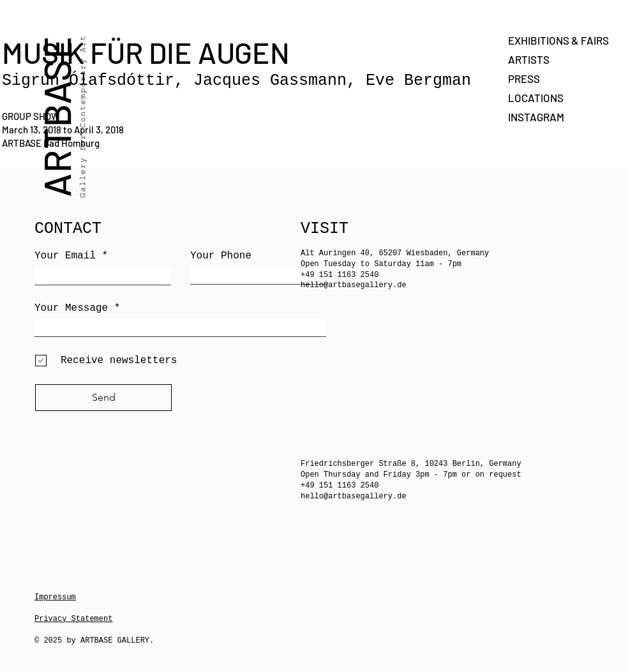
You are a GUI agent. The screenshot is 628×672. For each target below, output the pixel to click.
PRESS (524, 78)
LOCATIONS (536, 98)
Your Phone (221, 256)
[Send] (103, 398)
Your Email (65, 256)
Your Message (71, 308)
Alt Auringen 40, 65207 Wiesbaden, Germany (395, 253)
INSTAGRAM (536, 117)
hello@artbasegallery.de (354, 285)
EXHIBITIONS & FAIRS (553, 40)
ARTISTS (529, 59)
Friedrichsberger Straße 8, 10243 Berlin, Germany (411, 464)
